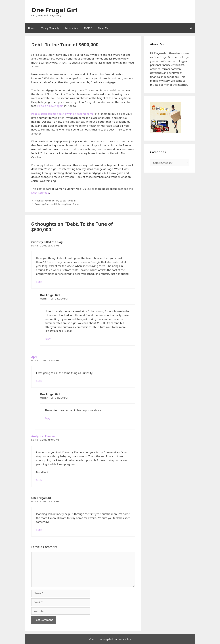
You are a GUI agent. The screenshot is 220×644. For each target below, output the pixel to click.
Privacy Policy (123, 639)
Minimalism (72, 28)
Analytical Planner (43, 436)
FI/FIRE (88, 28)
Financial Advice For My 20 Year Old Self (56, 201)
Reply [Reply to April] (39, 381)
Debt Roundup (40, 193)
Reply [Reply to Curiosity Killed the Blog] (39, 282)
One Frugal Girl (54, 10)
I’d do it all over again (50, 106)
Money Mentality (50, 28)
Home (32, 28)
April (34, 357)
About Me (103, 28)
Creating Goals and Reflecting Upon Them (57, 204)
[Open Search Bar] (191, 28)
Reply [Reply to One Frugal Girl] (48, 339)
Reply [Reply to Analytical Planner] (39, 480)
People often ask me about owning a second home (63, 114)
